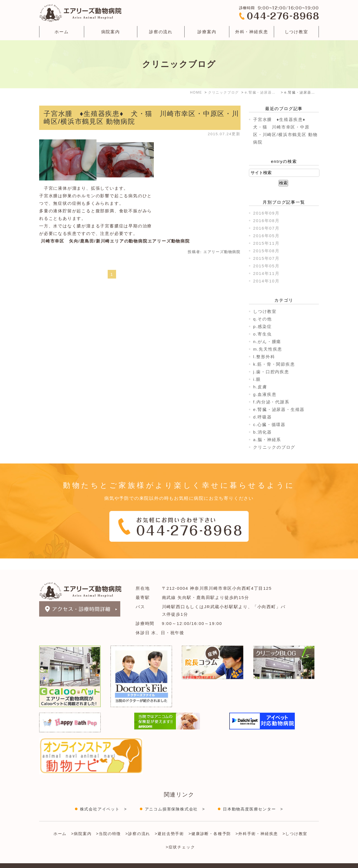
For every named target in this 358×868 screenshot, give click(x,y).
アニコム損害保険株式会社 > (175, 798)
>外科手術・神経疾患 (257, 822)
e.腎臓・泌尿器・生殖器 (279, 409)
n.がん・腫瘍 (267, 342)
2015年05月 (266, 266)
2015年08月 (266, 251)
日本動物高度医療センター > (253, 798)
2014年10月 (266, 281)
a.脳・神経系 (267, 440)
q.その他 (262, 319)
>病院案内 (81, 822)
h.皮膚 (260, 387)
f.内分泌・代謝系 (271, 402)
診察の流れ (161, 32)
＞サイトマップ (53, 860)
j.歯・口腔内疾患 (271, 372)
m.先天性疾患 (268, 349)
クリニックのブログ (274, 447)
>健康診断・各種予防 (210, 822)
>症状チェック (181, 836)
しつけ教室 (296, 32)
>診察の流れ (138, 822)
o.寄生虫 (262, 334)
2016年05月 (266, 236)
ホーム (62, 32)
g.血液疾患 (265, 394)
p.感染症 (262, 326)
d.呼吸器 (262, 417)
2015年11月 (266, 243)
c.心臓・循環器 (269, 425)
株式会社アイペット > (103, 798)
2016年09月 (266, 213)
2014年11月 (266, 273)
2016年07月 (266, 228)
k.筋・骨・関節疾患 (274, 364)
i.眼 (257, 379)
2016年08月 (266, 221)
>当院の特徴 (108, 822)
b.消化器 (262, 432)
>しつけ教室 (295, 822)
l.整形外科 (264, 357)
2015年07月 (266, 258)
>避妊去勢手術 (169, 822)
